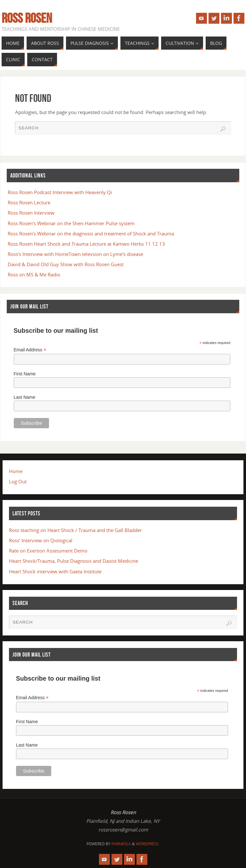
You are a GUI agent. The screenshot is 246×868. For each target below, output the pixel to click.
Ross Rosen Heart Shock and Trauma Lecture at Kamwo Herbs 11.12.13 (86, 244)
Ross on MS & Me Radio (34, 274)
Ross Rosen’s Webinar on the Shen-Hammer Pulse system (71, 223)
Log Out (18, 481)
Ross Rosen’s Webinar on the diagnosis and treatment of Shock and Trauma (91, 233)
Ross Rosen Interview (31, 213)
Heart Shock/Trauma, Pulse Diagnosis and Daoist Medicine (74, 561)
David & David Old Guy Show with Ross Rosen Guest (66, 264)
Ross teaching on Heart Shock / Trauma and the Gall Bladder (75, 530)
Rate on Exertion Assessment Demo (48, 551)
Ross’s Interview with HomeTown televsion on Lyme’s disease (75, 254)
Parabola (121, 844)
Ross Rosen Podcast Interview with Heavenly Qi (60, 192)
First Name (25, 374)
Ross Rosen (27, 18)
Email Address (30, 350)
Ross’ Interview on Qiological (41, 540)
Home (16, 471)
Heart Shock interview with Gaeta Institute (55, 571)
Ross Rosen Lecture (29, 202)
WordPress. (148, 844)
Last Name (25, 397)
